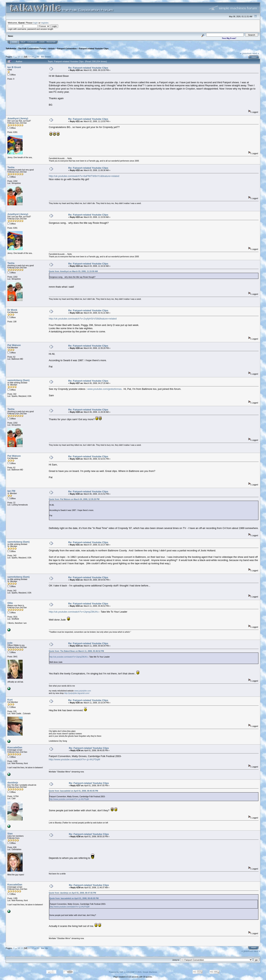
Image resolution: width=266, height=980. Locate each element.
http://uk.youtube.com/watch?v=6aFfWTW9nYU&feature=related (84, 176)
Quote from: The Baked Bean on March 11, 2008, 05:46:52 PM (76, 651)
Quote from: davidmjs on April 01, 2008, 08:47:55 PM (72, 893)
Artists (51, 49)
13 (29, 57)
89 (38, 57)
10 (19, 57)
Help (23, 42)
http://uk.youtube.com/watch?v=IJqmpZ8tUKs (74, 612)
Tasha (11, 167)
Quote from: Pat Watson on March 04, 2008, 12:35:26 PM (74, 499)
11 (22, 57)
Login (42, 42)
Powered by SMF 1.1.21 (119, 972)
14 (32, 57)
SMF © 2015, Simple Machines (144, 972)
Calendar (32, 42)
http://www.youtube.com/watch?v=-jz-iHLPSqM (74, 759)
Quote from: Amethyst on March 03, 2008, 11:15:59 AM (73, 271)
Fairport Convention (67, 49)
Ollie (10, 603)
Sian (10, 834)
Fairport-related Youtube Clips (94, 49)
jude (10, 643)
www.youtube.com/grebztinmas (104, 389)
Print (254, 57)
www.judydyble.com (83, 691)
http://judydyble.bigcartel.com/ (77, 693)
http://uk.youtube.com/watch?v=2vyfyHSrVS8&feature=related (83, 319)
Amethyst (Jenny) (18, 118)
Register (51, 42)
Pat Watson (14, 345)
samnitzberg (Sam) (18, 380)
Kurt (10, 700)
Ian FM (11, 491)
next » (256, 53)
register (45, 23)
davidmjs (13, 783)
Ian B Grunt (14, 67)
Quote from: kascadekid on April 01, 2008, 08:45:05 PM (73, 791)
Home (14, 42)
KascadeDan (15, 747)
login (36, 23)
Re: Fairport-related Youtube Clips (88, 68)
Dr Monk (12, 310)
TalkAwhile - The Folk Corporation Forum (26, 49)
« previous (246, 53)
